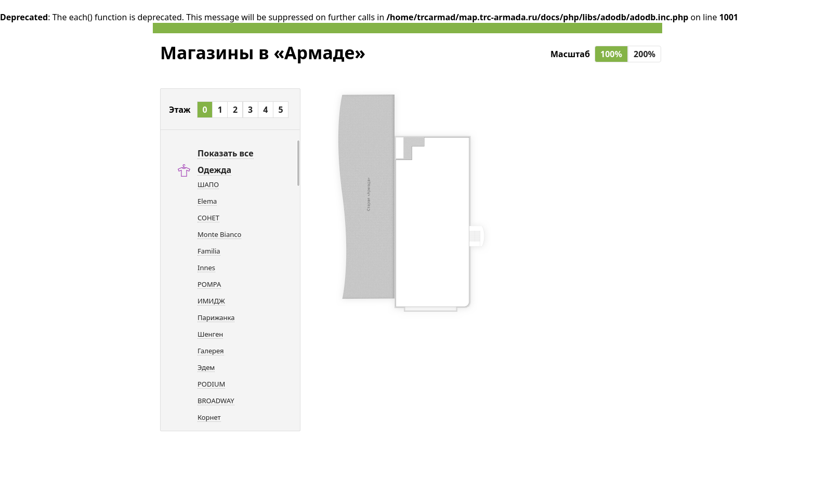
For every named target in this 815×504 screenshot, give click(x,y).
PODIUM (211, 384)
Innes (206, 268)
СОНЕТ (208, 218)
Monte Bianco (219, 234)
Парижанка (216, 317)
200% (645, 54)
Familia (209, 251)
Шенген (210, 334)
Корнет (209, 417)
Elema (207, 201)
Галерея (211, 351)
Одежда (214, 170)
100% (611, 54)
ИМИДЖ (211, 301)
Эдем (206, 367)
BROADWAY (216, 401)
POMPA (209, 284)
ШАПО (208, 184)
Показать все (226, 153)
